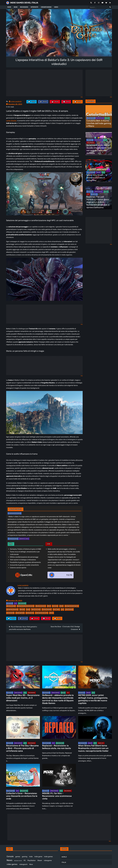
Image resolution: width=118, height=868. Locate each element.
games (22, 609)
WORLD (64, 857)
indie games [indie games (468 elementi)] (48, 857)
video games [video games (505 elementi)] (12, 864)
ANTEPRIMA (46, 693)
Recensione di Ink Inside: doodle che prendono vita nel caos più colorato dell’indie (99, 149)
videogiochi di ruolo (42, 613)
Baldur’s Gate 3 (41, 606)
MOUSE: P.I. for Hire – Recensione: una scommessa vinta (57, 796)
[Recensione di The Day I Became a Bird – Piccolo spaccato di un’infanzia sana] (23, 727)
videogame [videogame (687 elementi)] (48, 860)
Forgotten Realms (12, 609)
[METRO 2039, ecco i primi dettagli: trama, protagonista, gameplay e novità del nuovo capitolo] (95, 677)
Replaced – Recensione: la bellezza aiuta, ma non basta (57, 747)
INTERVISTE (34, 7)
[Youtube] (102, 3)
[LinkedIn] (110, 3)
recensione (10, 613)
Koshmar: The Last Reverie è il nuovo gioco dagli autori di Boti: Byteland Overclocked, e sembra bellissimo (98, 202)
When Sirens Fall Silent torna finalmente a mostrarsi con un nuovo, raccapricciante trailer (93, 748)
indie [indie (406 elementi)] (31, 857)
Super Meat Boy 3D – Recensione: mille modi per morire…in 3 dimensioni (23, 698)
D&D (61, 606)
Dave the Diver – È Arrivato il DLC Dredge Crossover (65, 628)
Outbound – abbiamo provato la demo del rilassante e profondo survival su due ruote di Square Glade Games (58, 699)
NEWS (16, 7)
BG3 (49, 606)
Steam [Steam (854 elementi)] (40, 860)
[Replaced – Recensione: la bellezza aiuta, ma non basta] (59, 727)
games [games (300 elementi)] (18, 857)
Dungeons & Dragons (72, 606)
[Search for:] (110, 7)
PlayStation (69, 609)
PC (16, 603)
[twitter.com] (32, 102)
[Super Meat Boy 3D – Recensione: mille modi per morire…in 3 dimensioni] (23, 677)
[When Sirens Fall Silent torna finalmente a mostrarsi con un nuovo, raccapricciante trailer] (95, 727)
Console (55, 606)
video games (20, 613)
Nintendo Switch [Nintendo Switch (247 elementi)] (18, 861)
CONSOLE (10, 603)
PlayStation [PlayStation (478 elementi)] (32, 860)
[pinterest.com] (66, 102)
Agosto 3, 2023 (24, 539)
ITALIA (64, 862)
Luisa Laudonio (16, 101)
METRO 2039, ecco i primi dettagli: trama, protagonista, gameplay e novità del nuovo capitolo (93, 699)
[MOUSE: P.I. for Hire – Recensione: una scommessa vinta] (59, 775)
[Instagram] (99, 3)
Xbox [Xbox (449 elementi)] (31, 864)
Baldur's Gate (11, 606)
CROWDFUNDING (46, 7)
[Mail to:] (77, 102)
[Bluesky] (106, 3)
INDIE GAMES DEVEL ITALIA (24, 3)
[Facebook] (95, 3)
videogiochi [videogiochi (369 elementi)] (23, 864)
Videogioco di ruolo (15, 513)
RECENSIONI (24, 7)
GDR (28, 609)
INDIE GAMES (91, 118)
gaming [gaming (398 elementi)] (25, 857)
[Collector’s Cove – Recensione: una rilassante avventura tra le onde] (23, 775)
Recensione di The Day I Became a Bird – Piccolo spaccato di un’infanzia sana (22, 748)
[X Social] (91, 3)
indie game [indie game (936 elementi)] (38, 857)
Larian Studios (11, 121)
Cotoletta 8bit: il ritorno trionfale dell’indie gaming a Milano (99, 123)
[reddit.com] (55, 102)
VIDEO (56, 7)
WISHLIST (94, 194)
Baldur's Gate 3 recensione (26, 606)
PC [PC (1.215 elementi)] (25, 860)
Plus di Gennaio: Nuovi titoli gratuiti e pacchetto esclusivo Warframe (23, 628)
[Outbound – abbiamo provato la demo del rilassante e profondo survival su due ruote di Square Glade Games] (59, 677)
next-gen (56, 609)
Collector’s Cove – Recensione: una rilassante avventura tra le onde (22, 796)
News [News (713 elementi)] (9, 860)
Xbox (52, 613)
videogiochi (30, 613)
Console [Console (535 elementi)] (10, 856)
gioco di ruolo (36, 609)
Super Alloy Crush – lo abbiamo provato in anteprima (97, 178)
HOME (9, 7)
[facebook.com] (43, 102)
